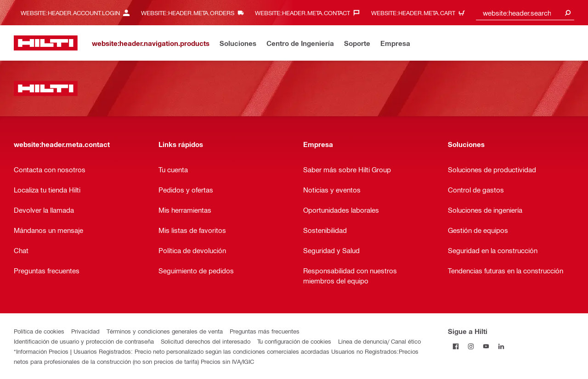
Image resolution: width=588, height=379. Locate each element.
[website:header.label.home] (46, 43)
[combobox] (525, 13)
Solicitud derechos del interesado (206, 341)
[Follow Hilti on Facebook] (455, 346)
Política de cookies (39, 331)
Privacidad (85, 331)
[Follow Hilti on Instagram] (471, 346)
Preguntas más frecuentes (265, 331)
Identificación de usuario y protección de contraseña (84, 341)
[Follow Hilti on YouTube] (486, 346)
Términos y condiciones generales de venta (165, 331)
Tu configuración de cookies (294, 341)
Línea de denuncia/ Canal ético (379, 341)
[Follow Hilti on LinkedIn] (501, 346)
